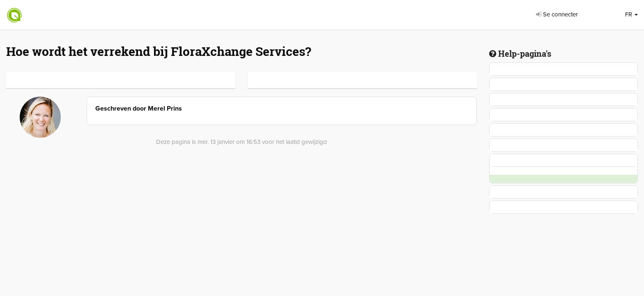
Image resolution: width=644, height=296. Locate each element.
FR (631, 14)
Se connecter (557, 14)
